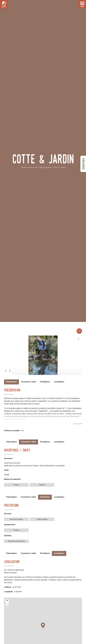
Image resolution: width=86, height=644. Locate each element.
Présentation (11, 442)
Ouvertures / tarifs (28, 382)
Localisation (59, 382)
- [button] (7, 604)
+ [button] (7, 601)
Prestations (45, 382)
